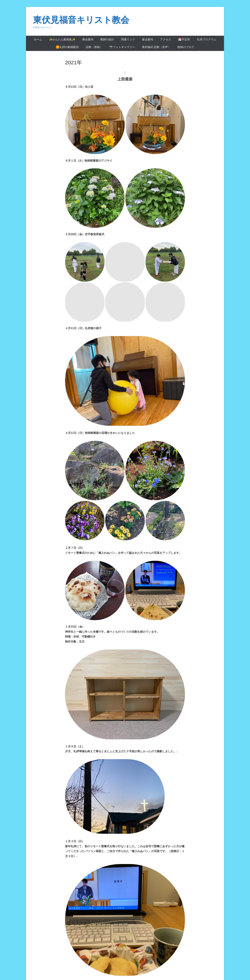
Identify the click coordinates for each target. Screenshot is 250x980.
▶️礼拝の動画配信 (67, 47)
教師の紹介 (107, 39)
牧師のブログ (186, 47)
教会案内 (88, 39)
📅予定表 (184, 39)
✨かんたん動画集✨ (62, 39)
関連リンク (128, 39)
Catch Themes (210, 964)
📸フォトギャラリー (122, 47)
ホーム (38, 39)
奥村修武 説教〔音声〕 (156, 47)
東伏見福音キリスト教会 (81, 20)
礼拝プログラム (207, 39)
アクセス (166, 39)
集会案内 (148, 39)
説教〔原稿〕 (94, 47)
